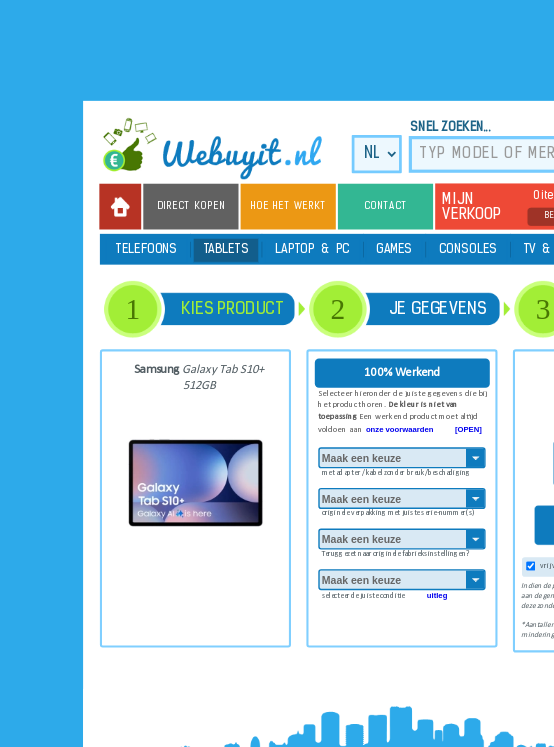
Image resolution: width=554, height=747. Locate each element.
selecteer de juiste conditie (385, 593)
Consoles (468, 250)
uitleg (437, 595)
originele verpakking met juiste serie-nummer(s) (398, 511)
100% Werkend (402, 372)
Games (394, 250)
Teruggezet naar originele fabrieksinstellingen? (396, 551)
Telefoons (146, 250)
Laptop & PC (312, 250)
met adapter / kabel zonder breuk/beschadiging (396, 470)
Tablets (226, 250)
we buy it (221, 149)
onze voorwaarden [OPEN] (424, 429)
